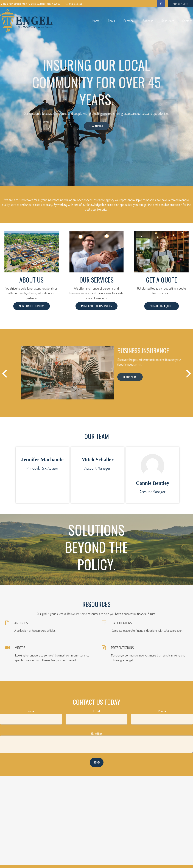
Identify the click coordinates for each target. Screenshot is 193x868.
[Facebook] (161, 4)
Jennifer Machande (42, 460)
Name (31, 711)
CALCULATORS (122, 623)
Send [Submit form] (97, 762)
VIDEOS (20, 648)
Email (96, 711)
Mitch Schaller (97, 460)
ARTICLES (21, 623)
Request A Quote (181, 4)
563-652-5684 (74, 4)
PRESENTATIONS (122, 648)
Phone (162, 711)
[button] (96, 21)
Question (97, 734)
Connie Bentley (153, 483)
